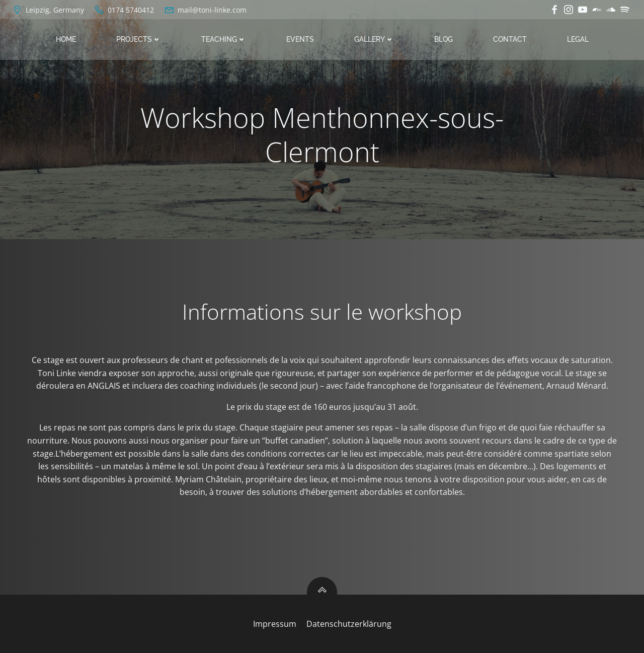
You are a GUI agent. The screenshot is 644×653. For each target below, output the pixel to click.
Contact (510, 39)
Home (66, 39)
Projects (139, 39)
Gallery (374, 39)
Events (300, 39)
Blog (444, 39)
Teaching (224, 39)
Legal (578, 39)
